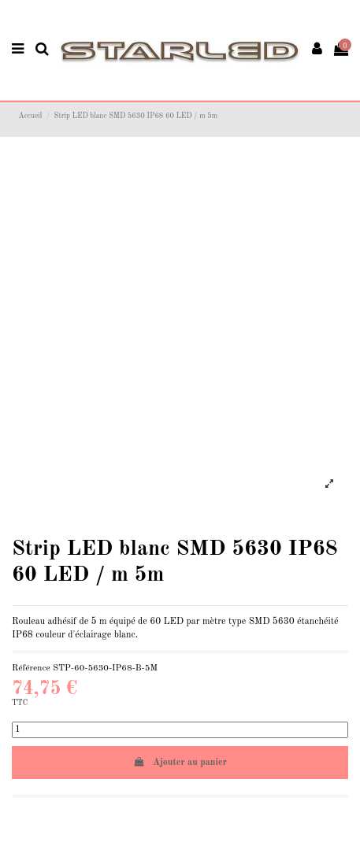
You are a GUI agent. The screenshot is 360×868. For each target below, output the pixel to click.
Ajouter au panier (180, 762)
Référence (31, 668)
